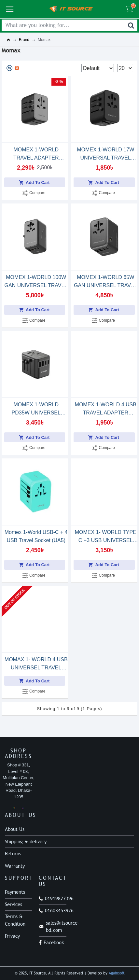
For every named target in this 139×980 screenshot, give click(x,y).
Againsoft (117, 973)
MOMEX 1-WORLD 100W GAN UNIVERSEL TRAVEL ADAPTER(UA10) (36, 282)
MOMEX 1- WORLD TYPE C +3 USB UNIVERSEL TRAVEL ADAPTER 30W (106, 537)
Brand (24, 40)
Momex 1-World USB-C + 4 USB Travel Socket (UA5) (36, 536)
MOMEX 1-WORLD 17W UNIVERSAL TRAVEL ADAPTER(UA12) (105, 154)
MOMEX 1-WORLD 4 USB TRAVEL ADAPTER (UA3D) (106, 409)
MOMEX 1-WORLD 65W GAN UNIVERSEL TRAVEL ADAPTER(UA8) (105, 282)
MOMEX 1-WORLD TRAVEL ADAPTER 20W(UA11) (36, 154)
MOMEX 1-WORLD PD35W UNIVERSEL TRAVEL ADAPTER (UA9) (36, 409)
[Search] (131, 25)
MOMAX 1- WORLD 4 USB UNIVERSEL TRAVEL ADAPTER (36, 664)
